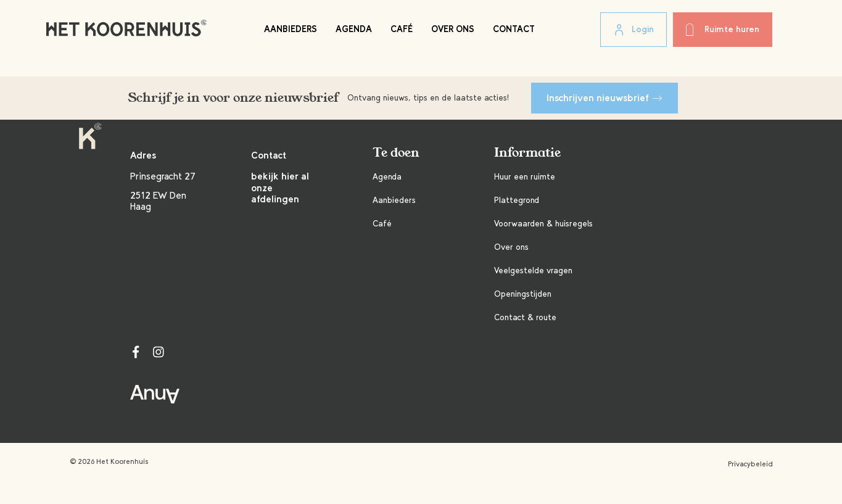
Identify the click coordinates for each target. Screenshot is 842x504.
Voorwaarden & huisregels (543, 224)
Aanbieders (291, 29)
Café (402, 29)
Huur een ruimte (525, 177)
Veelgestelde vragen (533, 271)
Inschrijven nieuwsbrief (605, 98)
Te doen (396, 153)
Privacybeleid (750, 464)
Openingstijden (523, 294)
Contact (514, 29)
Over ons (453, 29)
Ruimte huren (723, 30)
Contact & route (525, 317)
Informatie (527, 153)
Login (634, 30)
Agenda (354, 29)
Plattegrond (517, 200)
